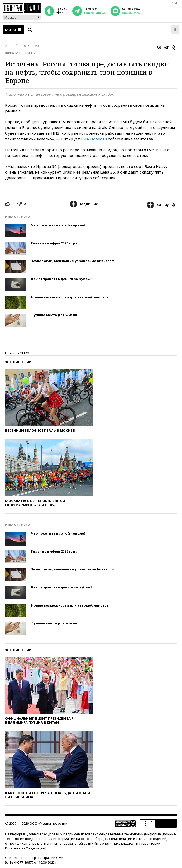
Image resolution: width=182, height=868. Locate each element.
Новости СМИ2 (17, 353)
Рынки (31, 53)
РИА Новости (94, 139)
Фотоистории (18, 362)
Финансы (13, 53)
